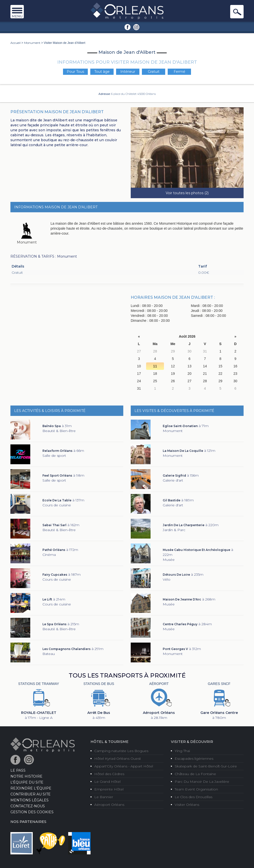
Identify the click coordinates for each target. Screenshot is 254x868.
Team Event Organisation (196, 789)
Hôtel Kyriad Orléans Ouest (118, 759)
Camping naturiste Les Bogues (121, 751)
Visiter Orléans (187, 805)
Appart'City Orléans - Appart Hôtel (124, 766)
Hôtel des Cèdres (109, 774)
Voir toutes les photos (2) (187, 193)
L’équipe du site (27, 782)
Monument (32, 43)
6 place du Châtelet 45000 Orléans (133, 94)
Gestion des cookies (32, 812)
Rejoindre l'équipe (31, 788)
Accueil (16, 43)
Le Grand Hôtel (107, 782)
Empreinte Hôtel (109, 789)
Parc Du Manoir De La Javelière (202, 782)
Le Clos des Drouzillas (193, 797)
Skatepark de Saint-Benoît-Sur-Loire (206, 766)
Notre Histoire (26, 776)
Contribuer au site (31, 794)
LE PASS (18, 770)
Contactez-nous (28, 806)
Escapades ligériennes (194, 759)
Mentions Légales (30, 800)
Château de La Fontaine (195, 774)
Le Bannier (104, 797)
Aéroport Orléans (109, 805)
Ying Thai (182, 751)
